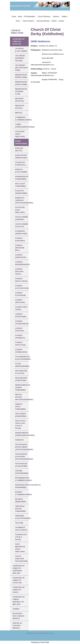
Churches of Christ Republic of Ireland (19, 601)
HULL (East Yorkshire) (20, 185)
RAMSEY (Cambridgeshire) (22, 493)
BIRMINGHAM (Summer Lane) (21, 91)
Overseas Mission (43, 21)
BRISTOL (19, 113)
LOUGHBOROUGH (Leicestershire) (22, 358)
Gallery (64, 16)
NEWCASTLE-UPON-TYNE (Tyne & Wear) (21, 424)
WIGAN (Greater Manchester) (21, 559)
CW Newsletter (29, 16)
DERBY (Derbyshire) (21, 142)
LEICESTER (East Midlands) (20, 210)
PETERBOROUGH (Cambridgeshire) (22, 479)
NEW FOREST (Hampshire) (21, 415)
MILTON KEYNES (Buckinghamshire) (22, 397)
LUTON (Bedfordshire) (22, 365)
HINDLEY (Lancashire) (21, 171)
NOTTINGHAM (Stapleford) (21, 465)
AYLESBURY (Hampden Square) (20, 58)
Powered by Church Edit (40, 642)
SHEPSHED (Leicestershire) (22, 517)
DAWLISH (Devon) (19, 149)
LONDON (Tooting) (20, 330)
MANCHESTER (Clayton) (21, 372)
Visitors (54, 21)
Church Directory (44, 16)
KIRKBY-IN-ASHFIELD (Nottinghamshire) (22, 200)
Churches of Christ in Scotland (19, 580)
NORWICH (19, 440)
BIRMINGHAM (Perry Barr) (21, 76)
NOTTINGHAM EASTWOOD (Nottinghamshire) (22, 457)
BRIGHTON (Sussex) (20, 107)
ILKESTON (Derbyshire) (21, 192)
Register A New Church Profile (18, 616)
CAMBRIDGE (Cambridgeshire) (22, 119)
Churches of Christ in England (19, 41)
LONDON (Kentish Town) (19, 272)
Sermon (56, 16)
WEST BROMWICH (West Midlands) (20, 548)
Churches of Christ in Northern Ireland (19, 569)
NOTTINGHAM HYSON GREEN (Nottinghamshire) (22, 447)
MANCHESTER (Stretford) (21, 379)
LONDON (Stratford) (21, 315)
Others (16, 609)
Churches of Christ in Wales (19, 590)
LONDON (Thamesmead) (22, 322)
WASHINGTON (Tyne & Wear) (21, 537)
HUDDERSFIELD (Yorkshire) (22, 178)
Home (14, 16)
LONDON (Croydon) (20, 239)
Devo (18, 21)
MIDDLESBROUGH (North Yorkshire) (22, 387)
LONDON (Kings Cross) (21, 280)
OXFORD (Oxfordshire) (22, 472)
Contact (61, 21)
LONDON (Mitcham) (20, 301)
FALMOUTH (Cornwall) (21, 164)
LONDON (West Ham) (20, 344)
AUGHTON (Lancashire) (21, 50)
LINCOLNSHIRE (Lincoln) (22, 225)
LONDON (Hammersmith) (22, 263)
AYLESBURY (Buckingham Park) (21, 68)
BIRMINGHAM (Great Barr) (21, 83)
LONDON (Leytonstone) (22, 287)
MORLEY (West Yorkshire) (20, 407)
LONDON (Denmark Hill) (20, 248)
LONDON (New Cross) (21, 308)
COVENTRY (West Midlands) (20, 134)
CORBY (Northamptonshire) (22, 126)
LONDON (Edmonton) (21, 256)
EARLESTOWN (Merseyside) (21, 157)
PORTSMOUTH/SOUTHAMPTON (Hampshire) (22, 486)
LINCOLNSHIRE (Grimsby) (22, 218)
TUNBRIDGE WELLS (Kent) (21, 529)
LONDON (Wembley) (20, 337)
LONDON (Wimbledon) (21, 351)
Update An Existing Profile (17, 626)
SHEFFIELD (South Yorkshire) (20, 509)
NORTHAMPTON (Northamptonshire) (22, 434)
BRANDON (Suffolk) (20, 100)
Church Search (28, 21)
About (20, 16)
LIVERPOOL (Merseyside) (21, 232)
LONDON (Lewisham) (20, 294)
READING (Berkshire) (21, 500)
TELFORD (19, 523)
